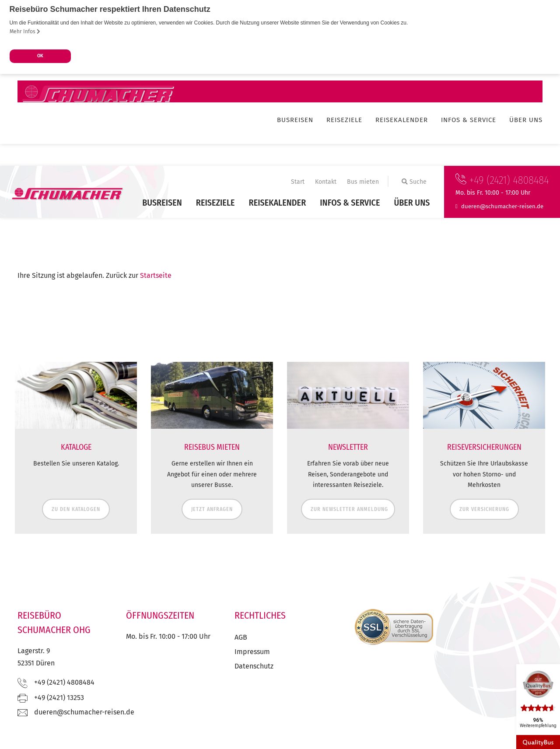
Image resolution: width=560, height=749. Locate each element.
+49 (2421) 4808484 (502, 180)
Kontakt (326, 182)
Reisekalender (278, 203)
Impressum (252, 652)
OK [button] (40, 56)
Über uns (412, 203)
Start (298, 182)
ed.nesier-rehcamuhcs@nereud (502, 206)
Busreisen (162, 203)
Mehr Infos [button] (25, 31)
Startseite (156, 275)
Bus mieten (363, 182)
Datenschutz (254, 666)
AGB (241, 637)
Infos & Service (350, 203)
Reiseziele (215, 203)
